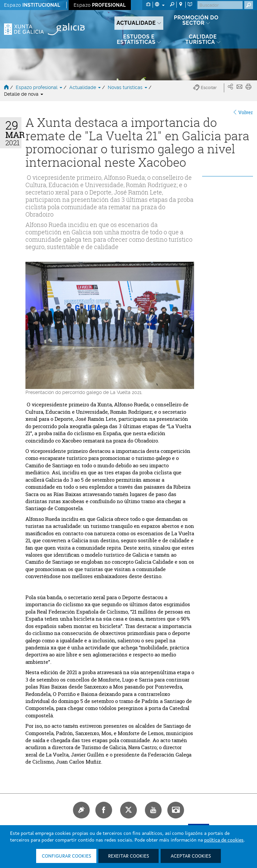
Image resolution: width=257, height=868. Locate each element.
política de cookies (224, 840)
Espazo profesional (40, 87)
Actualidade (86, 87)
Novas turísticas (128, 87)
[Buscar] (220, 5)
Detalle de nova (24, 94)
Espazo (32, 5)
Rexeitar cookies (128, 856)
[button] (209, 88)
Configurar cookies (66, 856)
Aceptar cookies (191, 856)
